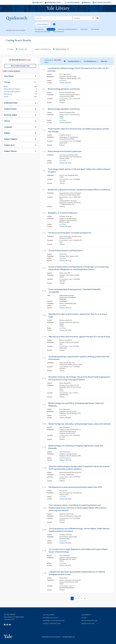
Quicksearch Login (53, 2)
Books (6, 86)
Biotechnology (59, 49)
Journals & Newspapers (12, 92)
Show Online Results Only (20, 66)
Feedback (86, 2)
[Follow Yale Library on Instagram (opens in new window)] (7, 625)
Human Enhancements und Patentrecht (66, 251)
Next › (47, 62)
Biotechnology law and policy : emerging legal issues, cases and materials (80, 424)
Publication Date (11, 103)
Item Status (9, 76)
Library (7, 121)
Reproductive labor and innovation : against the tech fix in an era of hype (79, 337)
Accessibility (86, 615)
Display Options (73, 61)
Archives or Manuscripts (68, 29)
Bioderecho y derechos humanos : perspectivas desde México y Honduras (79, 190)
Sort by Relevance (90, 61)
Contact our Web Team (52, 624)
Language (8, 127)
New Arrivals (59, 32)
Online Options (66, 458)
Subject (7, 133)
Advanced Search (43, 24)
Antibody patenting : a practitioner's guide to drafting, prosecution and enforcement (79, 358)
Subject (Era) (9, 145)
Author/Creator (10, 109)
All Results (39, 29)
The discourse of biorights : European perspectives (69, 233)
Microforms (8, 94)
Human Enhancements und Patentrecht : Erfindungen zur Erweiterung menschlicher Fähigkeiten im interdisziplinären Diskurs (78, 268)
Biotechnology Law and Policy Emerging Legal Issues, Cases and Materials (76, 447)
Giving (84, 618)
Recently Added (11, 115)
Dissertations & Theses (12, 89)
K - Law (19, 49)
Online (6, 97)
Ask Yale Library (72, 3)
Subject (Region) (11, 139)
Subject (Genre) (10, 151)
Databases (95, 29)
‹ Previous (53, 61)
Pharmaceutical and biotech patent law (65, 151)
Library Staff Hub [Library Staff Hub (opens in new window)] (88, 624)
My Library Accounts (51, 618)
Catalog (51, 29)
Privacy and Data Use (89, 621)
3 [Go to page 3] (78, 598)
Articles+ (84, 29)
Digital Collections (43, 32)
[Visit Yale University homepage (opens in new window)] (8, 636)
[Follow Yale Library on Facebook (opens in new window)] (5, 625)
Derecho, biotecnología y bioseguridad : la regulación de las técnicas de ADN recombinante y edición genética (79, 468)
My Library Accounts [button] (102, 2)
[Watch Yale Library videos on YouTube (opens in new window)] (10, 625)
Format (7, 82)
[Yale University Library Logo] (58, 9)
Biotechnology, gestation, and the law (64, 89)
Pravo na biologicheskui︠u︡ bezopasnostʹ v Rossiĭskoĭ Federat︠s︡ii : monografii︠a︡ (75, 291)
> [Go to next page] (85, 598)
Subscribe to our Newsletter (54, 621)
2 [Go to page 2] (75, 598)
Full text (64, 80)
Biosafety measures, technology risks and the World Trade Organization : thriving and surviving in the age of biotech (80, 378)
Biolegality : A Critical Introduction (63, 213)
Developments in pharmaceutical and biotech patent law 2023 (75, 487)
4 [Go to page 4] (82, 598)
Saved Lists (38, 2)
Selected (104, 61)
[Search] (54, 18)
